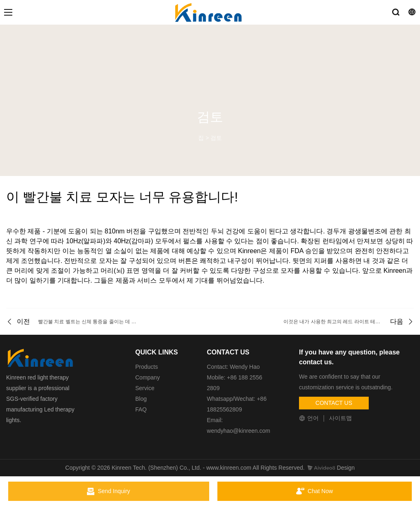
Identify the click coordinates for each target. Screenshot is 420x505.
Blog (141, 399)
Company (148, 377)
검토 (216, 138)
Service (145, 388)
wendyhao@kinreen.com (238, 431)
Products (147, 367)
